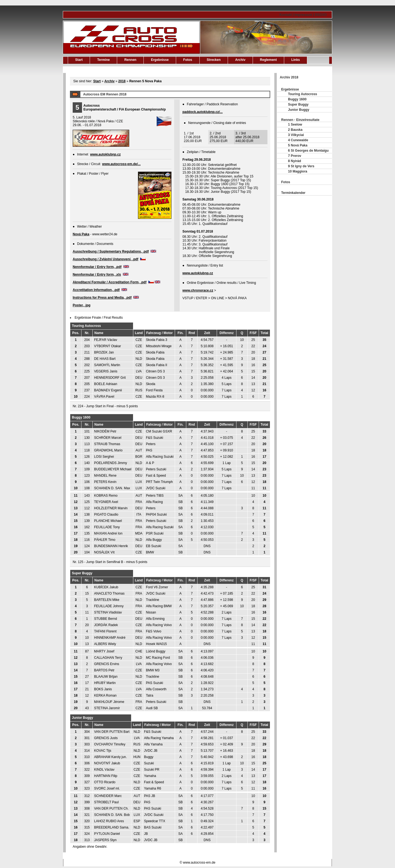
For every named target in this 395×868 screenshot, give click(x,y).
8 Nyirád (294, 161)
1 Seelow (295, 125)
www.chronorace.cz (198, 290)
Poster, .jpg (82, 305)
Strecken (214, 60)
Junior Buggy (299, 110)
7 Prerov (295, 156)
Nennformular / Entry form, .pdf (97, 267)
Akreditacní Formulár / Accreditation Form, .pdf (110, 282)
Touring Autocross (303, 94)
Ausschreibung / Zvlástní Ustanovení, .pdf (105, 259)
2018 (122, 81)
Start (79, 60)
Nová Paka (81, 234)
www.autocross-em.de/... (121, 164)
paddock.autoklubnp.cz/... (203, 112)
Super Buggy (298, 104)
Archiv (240, 60)
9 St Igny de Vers (301, 166)
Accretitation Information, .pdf (96, 290)
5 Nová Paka (298, 145)
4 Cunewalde (298, 140)
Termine (103, 60)
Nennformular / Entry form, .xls (97, 275)
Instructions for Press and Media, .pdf (102, 298)
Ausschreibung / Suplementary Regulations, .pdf (111, 251)
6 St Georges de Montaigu (308, 151)
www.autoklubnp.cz (105, 154)
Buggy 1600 (297, 99)
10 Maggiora (298, 171)
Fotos (188, 60)
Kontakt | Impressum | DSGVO (303, 15)
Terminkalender (293, 193)
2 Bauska (295, 130)
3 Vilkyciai (296, 135)
